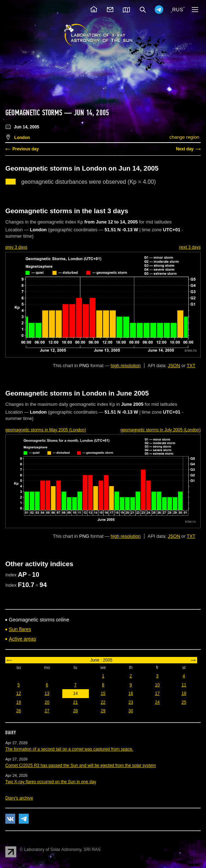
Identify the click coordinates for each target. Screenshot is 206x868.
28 (75, 711)
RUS (178, 10)
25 (184, 702)
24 (157, 702)
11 (184, 685)
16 (131, 693)
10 (157, 685)
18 (184, 693)
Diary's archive (19, 798)
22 (103, 702)
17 (157, 693)
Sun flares (20, 629)
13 (47, 693)
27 (47, 711)
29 (103, 711)
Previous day (26, 149)
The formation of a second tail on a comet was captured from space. (69, 749)
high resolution (126, 366)
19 (19, 702)
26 (19, 711)
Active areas (22, 639)
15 (103, 693)
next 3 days (190, 247)
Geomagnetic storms (35, 113)
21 (75, 702)
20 (47, 702)
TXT (191, 366)
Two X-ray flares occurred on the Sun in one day (51, 782)
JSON (174, 366)
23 (131, 702)
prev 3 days (16, 247)
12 (19, 693)
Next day (185, 149)
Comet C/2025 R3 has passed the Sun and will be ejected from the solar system (81, 765)
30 (131, 711)
